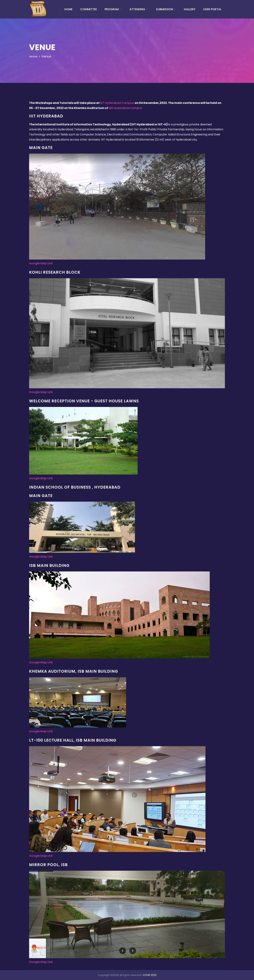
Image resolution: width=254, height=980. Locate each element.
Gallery (190, 9)
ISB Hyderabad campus (125, 108)
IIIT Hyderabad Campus (117, 103)
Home (68, 9)
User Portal (212, 9)
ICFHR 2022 (150, 975)
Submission (164, 9)
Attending (137, 9)
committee (89, 9)
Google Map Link (41, 263)
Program (112, 9)
